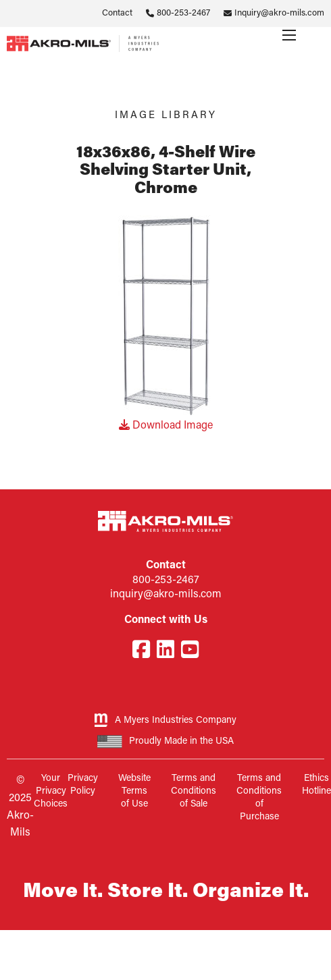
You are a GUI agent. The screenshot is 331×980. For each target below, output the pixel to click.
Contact (117, 13)
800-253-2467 (183, 13)
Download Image (166, 426)
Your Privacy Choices (51, 791)
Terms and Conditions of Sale (194, 791)
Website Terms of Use (134, 791)
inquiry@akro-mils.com (166, 595)
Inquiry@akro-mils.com (279, 13)
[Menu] (289, 35)
